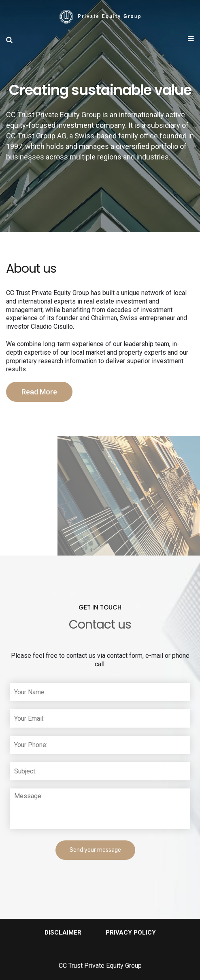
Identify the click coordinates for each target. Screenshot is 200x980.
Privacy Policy (131, 933)
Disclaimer (63, 933)
